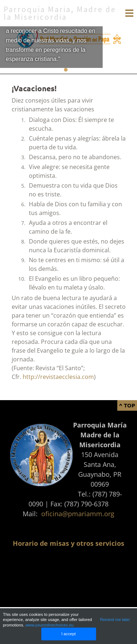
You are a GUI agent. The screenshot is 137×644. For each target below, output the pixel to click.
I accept (68, 634)
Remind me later (115, 620)
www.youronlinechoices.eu (50, 625)
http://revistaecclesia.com (58, 377)
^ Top (127, 405)
